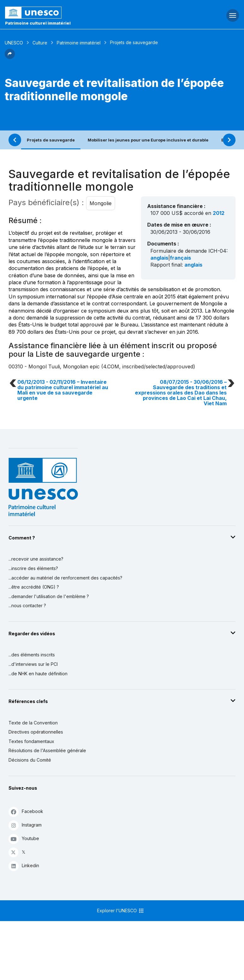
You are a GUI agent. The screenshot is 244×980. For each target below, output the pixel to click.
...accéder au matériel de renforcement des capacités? (65, 578)
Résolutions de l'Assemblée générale (47, 750)
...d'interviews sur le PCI (33, 664)
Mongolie (101, 203)
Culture (40, 43)
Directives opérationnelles (36, 732)
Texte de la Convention (33, 723)
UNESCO (14, 43)
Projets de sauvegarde (51, 140)
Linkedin (24, 866)
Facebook (26, 812)
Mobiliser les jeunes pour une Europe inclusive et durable (148, 140)
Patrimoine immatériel (79, 43)
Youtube (24, 839)
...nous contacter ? (27, 605)
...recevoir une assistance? (36, 559)
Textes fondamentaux (31, 741)
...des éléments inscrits (32, 655)
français (180, 258)
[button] (10, 57)
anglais (159, 258)
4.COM (111, 366)
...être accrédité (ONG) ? (34, 587)
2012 (219, 213)
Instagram (25, 825)
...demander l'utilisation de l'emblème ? (49, 596)
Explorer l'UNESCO (121, 911)
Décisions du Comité (30, 760)
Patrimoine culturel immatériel (38, 23)
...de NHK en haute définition (38, 674)
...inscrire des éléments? (33, 568)
